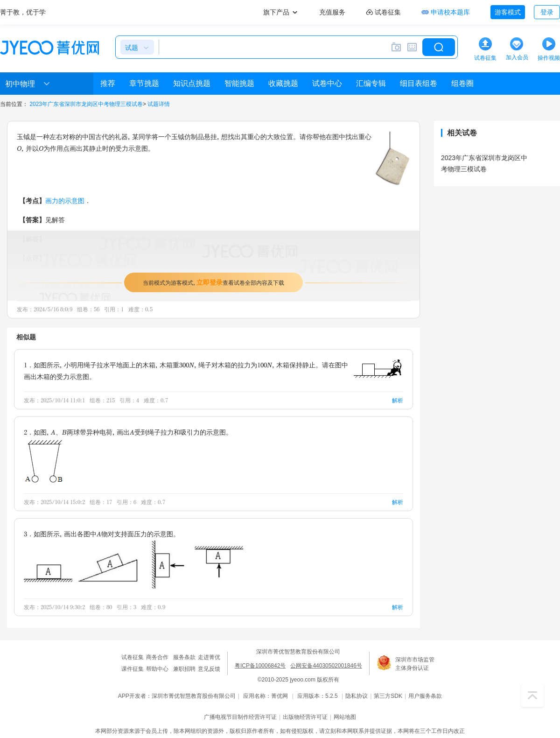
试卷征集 (133, 657)
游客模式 (508, 12)
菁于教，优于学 (23, 12)
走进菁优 (209, 657)
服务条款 (184, 657)
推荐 (108, 83)
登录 (547, 12)
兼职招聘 (184, 669)
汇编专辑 (371, 83)
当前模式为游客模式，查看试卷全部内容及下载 (213, 282)
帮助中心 (157, 669)
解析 (398, 400)
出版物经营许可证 (305, 717)
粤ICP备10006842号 (260, 666)
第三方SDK (388, 696)
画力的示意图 (65, 200)
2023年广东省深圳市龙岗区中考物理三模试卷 (86, 104)
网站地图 (345, 717)
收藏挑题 (283, 83)
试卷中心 (327, 83)
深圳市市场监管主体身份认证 (415, 664)
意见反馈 (209, 669)
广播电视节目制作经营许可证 (240, 717)
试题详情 (159, 104)
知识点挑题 (192, 83)
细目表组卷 (419, 83)
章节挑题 (144, 83)
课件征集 (133, 669)
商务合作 (157, 657)
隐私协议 (357, 696)
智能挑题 (239, 83)
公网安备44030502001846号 (326, 666)
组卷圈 (462, 83)
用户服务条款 (425, 696)
